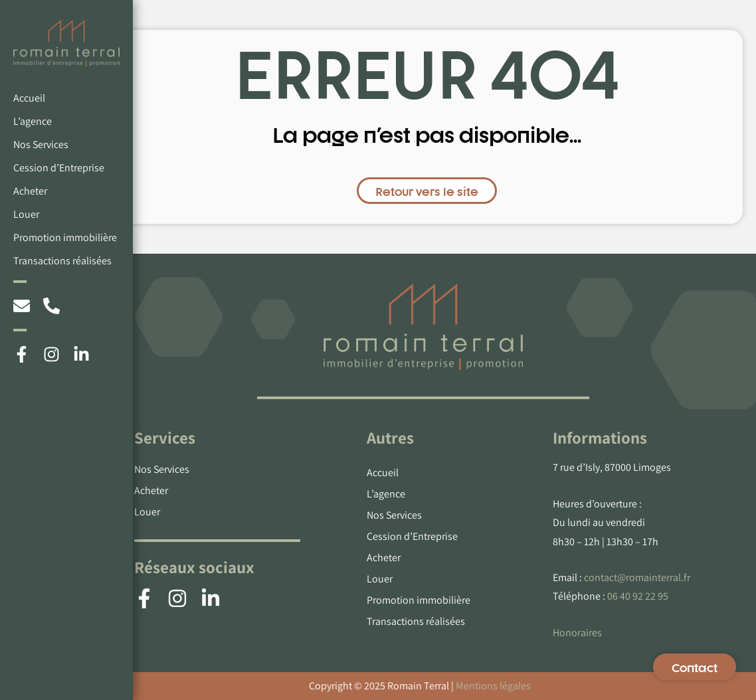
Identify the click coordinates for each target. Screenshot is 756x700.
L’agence (33, 121)
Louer (26, 214)
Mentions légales (493, 686)
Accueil (29, 98)
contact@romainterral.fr (637, 577)
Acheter (30, 191)
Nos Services (41, 144)
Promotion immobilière (65, 237)
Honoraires (577, 633)
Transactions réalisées (62, 261)
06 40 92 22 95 (638, 596)
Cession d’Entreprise (59, 168)
